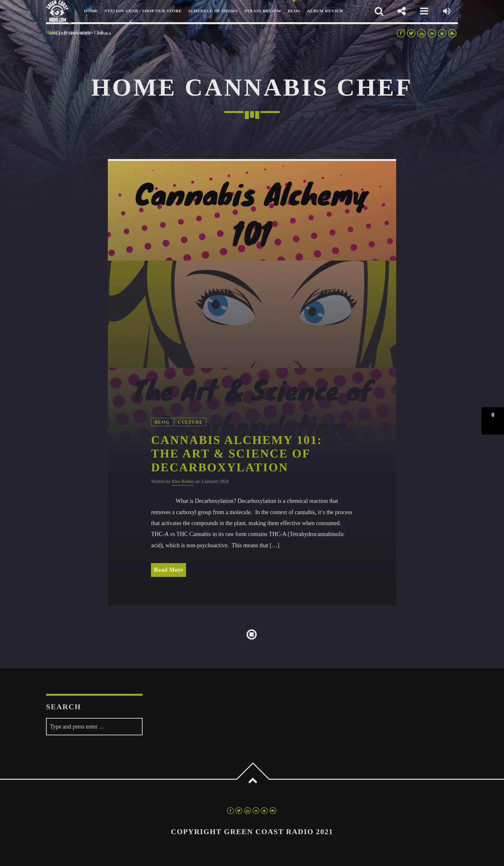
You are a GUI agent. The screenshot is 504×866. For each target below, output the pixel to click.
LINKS (104, 33)
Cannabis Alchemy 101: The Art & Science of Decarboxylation (237, 454)
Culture (190, 422)
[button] (493, 421)
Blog (162, 422)
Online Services (70, 33)
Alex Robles (182, 481)
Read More (168, 570)
